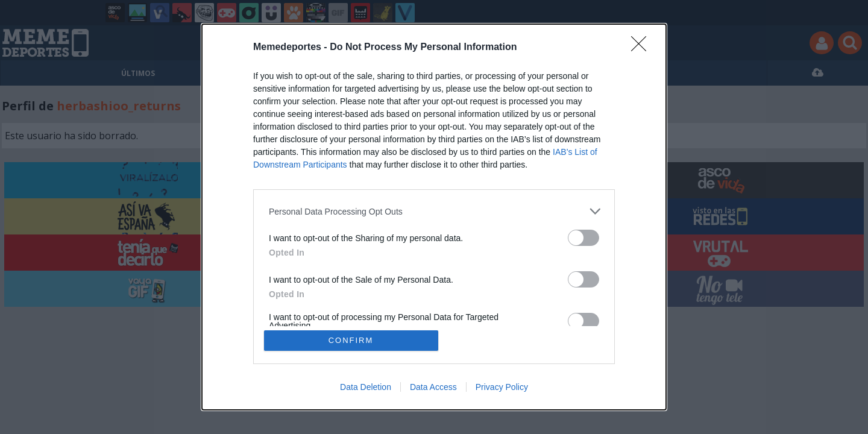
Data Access (433, 387)
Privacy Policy (502, 387)
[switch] (583, 238)
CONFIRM (351, 340)
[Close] (643, 48)
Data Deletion (366, 387)
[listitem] (434, 211)
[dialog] (434, 217)
